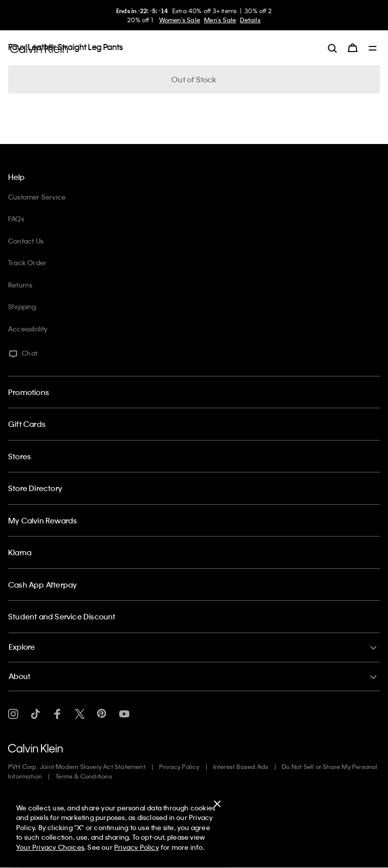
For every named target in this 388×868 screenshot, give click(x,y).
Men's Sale (220, 20)
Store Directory (35, 488)
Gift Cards (27, 424)
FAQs (16, 219)
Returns (20, 285)
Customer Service (37, 197)
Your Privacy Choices (50, 847)
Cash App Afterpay (42, 585)
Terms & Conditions (84, 776)
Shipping (22, 306)
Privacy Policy (179, 766)
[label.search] (332, 48)
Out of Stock (194, 79)
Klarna (20, 552)
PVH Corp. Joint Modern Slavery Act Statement (77, 766)
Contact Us (26, 241)
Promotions (29, 392)
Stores (19, 456)
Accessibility (28, 329)
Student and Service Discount (62, 616)
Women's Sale (180, 20)
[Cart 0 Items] (353, 48)
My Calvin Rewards (42, 520)
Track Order (27, 262)
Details (250, 20)
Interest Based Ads (241, 766)
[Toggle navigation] (373, 49)
